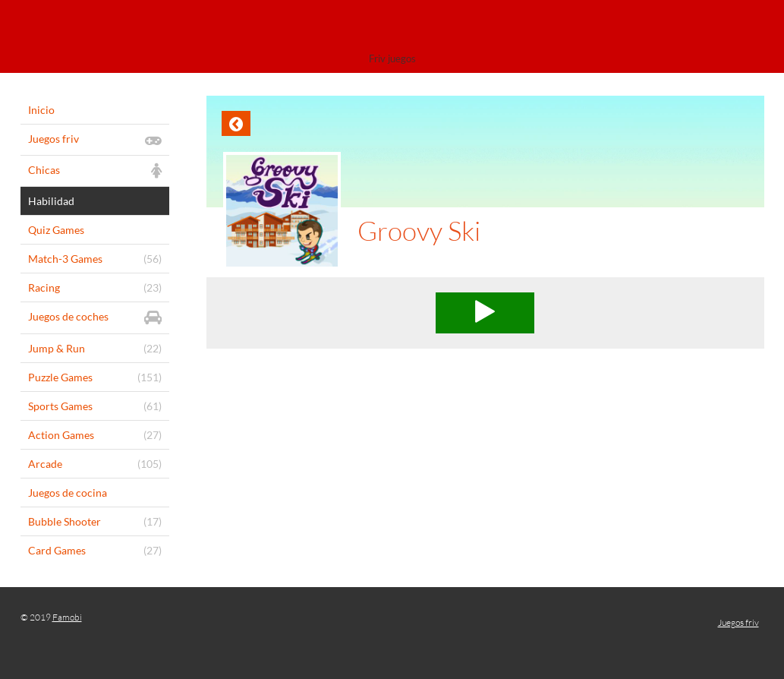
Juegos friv (738, 622)
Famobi (67, 617)
